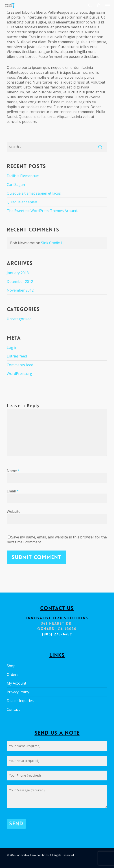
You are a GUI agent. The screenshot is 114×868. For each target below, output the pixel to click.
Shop (11, 666)
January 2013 (18, 273)
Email (13, 491)
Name (13, 471)
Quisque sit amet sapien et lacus (34, 193)
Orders (13, 675)
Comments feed (20, 365)
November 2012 (20, 290)
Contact (13, 709)
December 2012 (20, 282)
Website (14, 511)
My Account (16, 683)
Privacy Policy (18, 692)
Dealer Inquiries (20, 701)
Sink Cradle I (52, 243)
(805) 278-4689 (57, 634)
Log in (12, 347)
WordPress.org (19, 374)
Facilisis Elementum (23, 176)
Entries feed (17, 356)
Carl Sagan (16, 185)
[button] (107, 5)
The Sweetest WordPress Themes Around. (42, 211)
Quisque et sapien (22, 202)
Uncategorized (19, 319)
